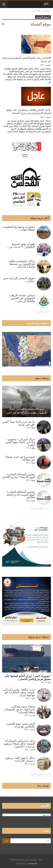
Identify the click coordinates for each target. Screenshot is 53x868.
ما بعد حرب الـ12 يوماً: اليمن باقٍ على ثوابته (19, 423)
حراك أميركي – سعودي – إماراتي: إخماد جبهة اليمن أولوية (20, 442)
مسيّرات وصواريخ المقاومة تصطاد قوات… (19, 228)
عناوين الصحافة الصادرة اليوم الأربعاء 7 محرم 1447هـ (19, 476)
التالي (40, 312)
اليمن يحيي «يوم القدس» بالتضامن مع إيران (20, 725)
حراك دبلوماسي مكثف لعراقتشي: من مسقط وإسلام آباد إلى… (22, 264)
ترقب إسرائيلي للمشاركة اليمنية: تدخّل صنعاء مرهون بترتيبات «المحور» (19, 744)
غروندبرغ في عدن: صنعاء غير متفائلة (20, 458)
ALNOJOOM (32, 864)
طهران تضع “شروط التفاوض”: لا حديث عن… (21, 245)
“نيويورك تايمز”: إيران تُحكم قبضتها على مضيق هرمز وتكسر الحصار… (28, 677)
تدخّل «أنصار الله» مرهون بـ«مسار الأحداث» (20, 759)
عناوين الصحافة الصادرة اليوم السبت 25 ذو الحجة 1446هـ (21, 495)
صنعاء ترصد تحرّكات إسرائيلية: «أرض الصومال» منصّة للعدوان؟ (19, 709)
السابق (47, 312)
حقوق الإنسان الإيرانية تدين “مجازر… (19, 280)
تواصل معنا (43, 786)
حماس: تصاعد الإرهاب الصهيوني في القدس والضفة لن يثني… (22, 298)
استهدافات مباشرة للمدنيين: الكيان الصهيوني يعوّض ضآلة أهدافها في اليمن (26, 411)
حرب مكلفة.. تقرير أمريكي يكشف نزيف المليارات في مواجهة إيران (19, 692)
